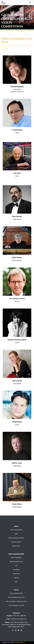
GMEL (16, 534)
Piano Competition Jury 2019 (16, 605)
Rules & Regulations (16, 558)
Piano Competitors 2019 (16, 593)
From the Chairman (16, 542)
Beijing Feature (16, 546)
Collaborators (16, 574)
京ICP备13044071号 (20, 643)
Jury (16, 566)
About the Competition (16, 530)
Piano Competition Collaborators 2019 (16, 601)
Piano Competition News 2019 (16, 597)
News (16, 582)
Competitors (16, 570)
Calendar (16, 578)
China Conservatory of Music (16, 538)
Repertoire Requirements (16, 562)
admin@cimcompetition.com (19, 619)
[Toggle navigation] (30, 3)
